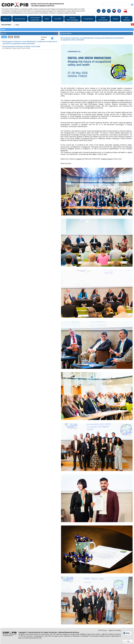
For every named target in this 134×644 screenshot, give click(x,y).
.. (13, 25)
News (17, 25)
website (79, 159)
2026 (4, 37)
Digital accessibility (115, 630)
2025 (10, 37)
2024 (17, 37)
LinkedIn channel (107, 159)
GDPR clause (103, 630)
